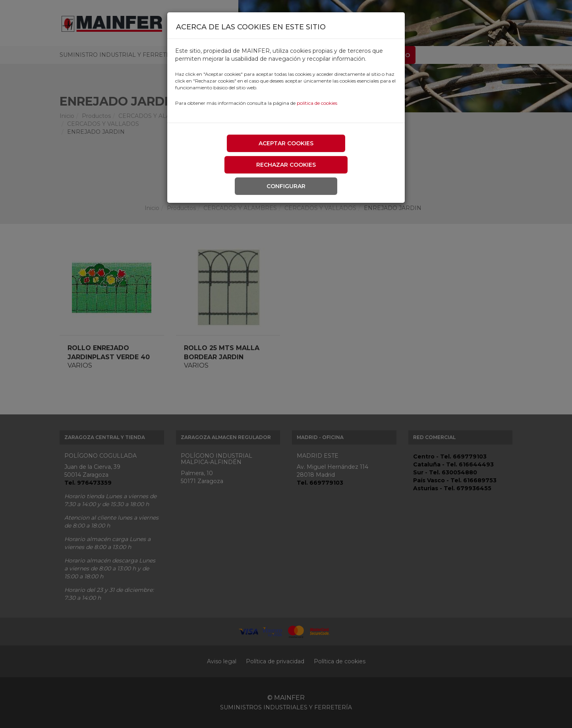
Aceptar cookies (286, 143)
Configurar (286, 186)
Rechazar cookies (286, 165)
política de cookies (317, 103)
